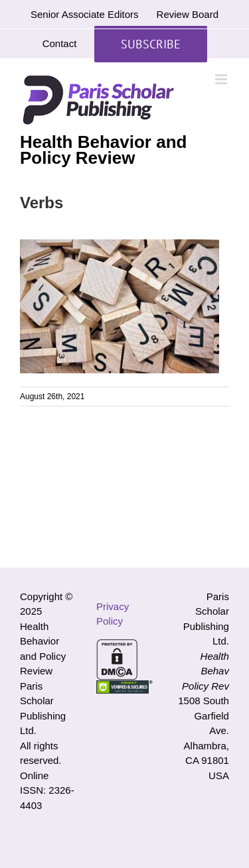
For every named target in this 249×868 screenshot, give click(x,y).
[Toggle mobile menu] (222, 79)
